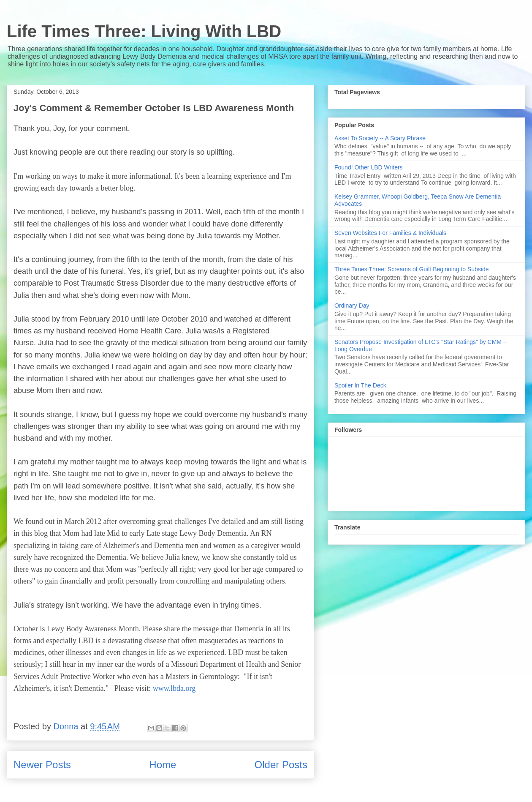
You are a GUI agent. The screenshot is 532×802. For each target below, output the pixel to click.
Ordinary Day (352, 306)
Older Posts (281, 765)
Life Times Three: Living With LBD (144, 31)
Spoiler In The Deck (360, 385)
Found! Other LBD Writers (369, 167)
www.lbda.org (174, 688)
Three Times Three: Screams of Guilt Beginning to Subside (411, 269)
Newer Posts (42, 765)
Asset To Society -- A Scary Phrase (380, 138)
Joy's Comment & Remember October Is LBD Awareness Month (154, 108)
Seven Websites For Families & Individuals (390, 233)
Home (163, 765)
